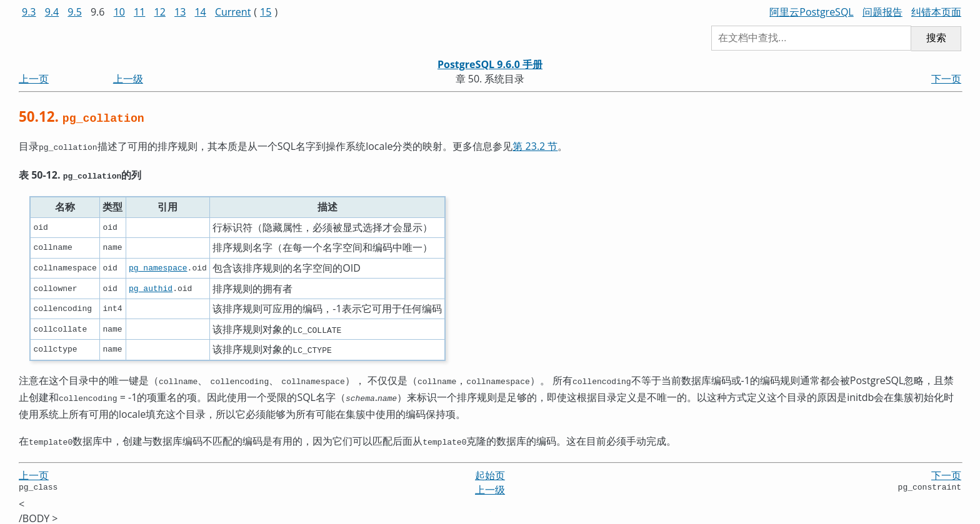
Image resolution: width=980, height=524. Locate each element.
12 (160, 12)
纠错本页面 (936, 12)
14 (200, 12)
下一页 (946, 79)
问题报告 (882, 12)
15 (266, 12)
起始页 (490, 469)
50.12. (82, 116)
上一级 (128, 79)
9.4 (52, 12)
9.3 (29, 12)
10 (119, 12)
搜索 (936, 38)
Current (233, 12)
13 (180, 12)
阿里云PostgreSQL (811, 12)
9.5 (75, 12)
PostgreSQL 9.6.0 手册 (490, 64)
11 (139, 12)
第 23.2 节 (535, 146)
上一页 (34, 79)
